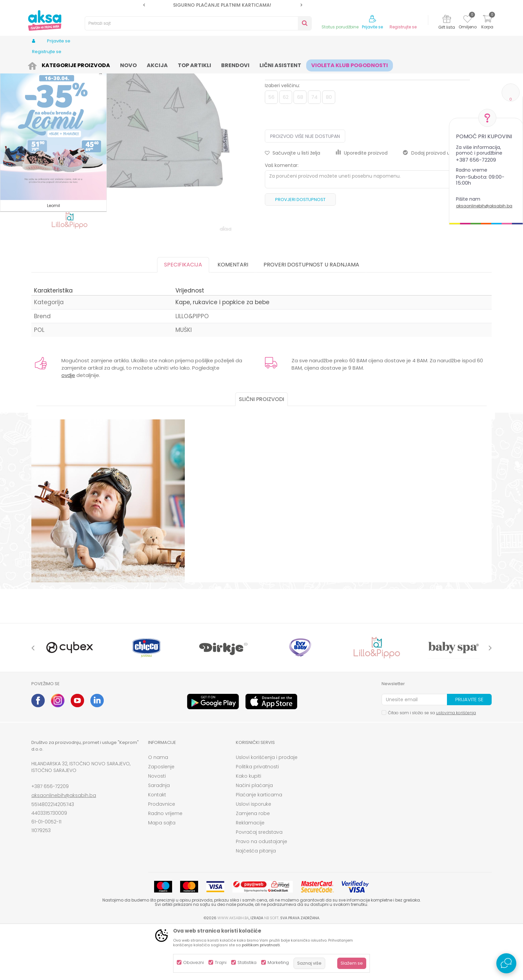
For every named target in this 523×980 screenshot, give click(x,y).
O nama (158, 809)
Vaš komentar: (282, 217)
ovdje (68, 427)
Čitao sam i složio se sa (432, 764)
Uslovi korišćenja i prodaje (267, 809)
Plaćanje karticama (259, 846)
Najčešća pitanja (256, 903)
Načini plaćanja (254, 837)
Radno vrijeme (165, 865)
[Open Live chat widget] (506, 963)
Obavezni (193, 962)
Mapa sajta (162, 874)
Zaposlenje (161, 818)
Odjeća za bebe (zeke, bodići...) (129, 64)
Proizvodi (63, 64)
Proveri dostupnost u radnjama (311, 316)
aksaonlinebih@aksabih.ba (484, 206)
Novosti (157, 828)
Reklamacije (250, 874)
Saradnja (159, 837)
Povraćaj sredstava (259, 884)
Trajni (221, 962)
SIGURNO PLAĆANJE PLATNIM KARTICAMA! (222, 5)
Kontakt (157, 846)
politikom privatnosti (261, 945)
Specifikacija (183, 316)
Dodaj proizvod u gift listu (436, 205)
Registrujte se (403, 27)
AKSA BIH (40, 64)
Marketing (278, 962)
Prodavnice (162, 856)
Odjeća (85, 64)
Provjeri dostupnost (300, 251)
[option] (223, 5)
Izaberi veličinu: (282, 137)
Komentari (233, 316)
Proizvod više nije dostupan (305, 188)
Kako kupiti (248, 828)
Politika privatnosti (257, 818)
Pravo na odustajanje (261, 893)
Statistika (247, 962)
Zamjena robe (253, 865)
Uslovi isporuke (253, 856)
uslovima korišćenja (456, 764)
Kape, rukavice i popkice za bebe (198, 64)
